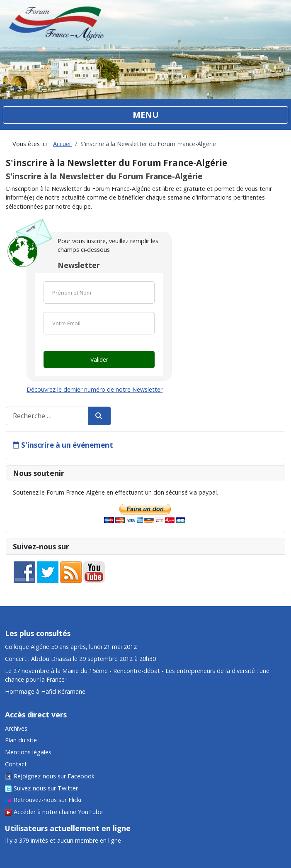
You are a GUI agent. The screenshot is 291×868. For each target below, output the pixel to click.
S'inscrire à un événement (67, 445)
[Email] (99, 323)
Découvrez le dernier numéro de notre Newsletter (95, 389)
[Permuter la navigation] (145, 115)
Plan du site (21, 740)
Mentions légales (28, 752)
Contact (16, 764)
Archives (16, 728)
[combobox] (47, 416)
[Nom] (99, 293)
